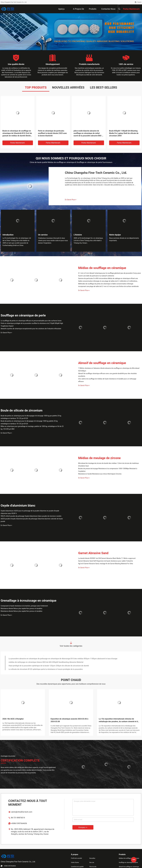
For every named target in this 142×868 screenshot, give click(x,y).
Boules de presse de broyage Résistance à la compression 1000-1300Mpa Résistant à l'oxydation (108, 470)
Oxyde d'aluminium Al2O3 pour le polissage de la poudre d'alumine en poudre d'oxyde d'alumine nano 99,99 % (30, 512)
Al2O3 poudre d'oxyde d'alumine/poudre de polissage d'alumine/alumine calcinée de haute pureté (32, 520)
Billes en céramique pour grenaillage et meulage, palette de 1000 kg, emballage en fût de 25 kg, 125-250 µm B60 (32, 428)
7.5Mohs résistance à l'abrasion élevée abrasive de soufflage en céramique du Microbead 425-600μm (109, 370)
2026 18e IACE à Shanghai (13, 719)
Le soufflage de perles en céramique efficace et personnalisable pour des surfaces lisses (31, 321)
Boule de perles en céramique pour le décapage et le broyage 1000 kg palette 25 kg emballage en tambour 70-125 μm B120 (29, 422)
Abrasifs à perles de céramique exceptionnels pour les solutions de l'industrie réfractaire (31, 329)
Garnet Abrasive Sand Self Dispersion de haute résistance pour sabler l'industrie (106, 561)
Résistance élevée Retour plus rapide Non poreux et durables (21, 608)
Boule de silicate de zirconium (22, 410)
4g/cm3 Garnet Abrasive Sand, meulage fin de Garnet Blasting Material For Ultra (106, 564)
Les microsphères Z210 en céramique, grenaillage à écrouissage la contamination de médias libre (47, 658)
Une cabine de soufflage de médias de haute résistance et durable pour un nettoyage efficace (107, 380)
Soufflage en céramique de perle (23, 315)
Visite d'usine (75, 862)
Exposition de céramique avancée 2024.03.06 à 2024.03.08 (69, 720)
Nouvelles (92, 858)
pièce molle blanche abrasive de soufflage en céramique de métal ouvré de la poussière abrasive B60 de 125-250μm (89, 133)
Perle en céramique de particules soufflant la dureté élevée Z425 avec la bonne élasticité (52, 133)
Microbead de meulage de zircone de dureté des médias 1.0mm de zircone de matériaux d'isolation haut (108, 465)
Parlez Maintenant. (18, 143)
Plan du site (93, 867)
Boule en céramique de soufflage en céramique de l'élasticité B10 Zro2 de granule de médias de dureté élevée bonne (17, 133)
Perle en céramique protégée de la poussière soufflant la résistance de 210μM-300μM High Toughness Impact (32, 325)
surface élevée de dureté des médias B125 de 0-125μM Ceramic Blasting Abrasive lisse (43, 661)
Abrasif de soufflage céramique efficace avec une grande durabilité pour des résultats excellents (107, 375)
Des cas (92, 862)
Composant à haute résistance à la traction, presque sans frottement (24, 606)
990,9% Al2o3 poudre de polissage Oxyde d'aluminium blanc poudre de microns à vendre (31, 516)
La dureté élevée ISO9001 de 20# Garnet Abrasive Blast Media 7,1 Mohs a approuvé (107, 558)
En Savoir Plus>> (71, 200)
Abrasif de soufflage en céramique (102, 363)
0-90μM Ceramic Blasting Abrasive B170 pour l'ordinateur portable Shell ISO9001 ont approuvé (46, 665)
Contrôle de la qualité (77, 867)
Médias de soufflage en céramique (102, 268)
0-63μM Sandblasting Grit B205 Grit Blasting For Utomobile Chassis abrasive (39, 668)
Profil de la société (76, 858)
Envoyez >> (83, 827)
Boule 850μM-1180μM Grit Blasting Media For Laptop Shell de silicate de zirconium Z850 (124, 133)
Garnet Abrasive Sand (93, 553)
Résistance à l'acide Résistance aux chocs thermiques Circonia (100, 474)
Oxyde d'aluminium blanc (18, 506)
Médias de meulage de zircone (99, 458)
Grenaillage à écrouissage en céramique (29, 601)
